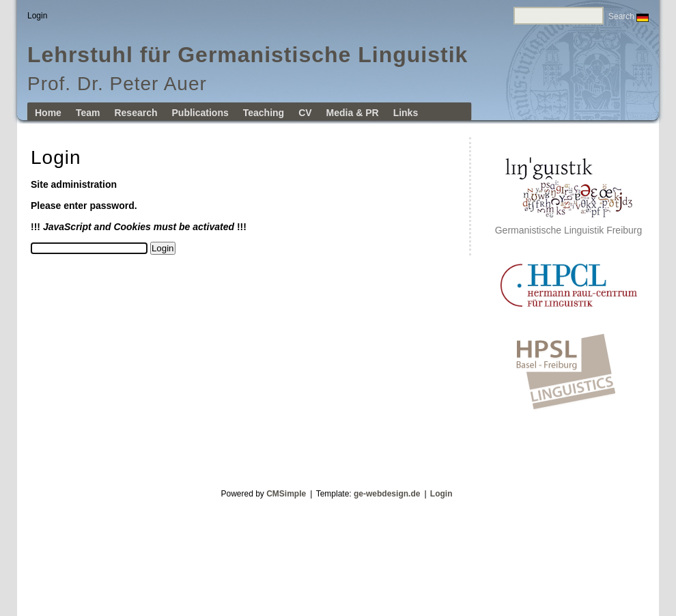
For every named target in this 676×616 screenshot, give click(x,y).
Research (136, 113)
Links (406, 113)
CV (305, 113)
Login (441, 494)
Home (48, 113)
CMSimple (286, 494)
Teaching (264, 113)
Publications (200, 113)
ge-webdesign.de (387, 494)
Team (88, 113)
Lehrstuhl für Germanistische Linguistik (248, 55)
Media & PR (353, 113)
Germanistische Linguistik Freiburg (569, 226)
